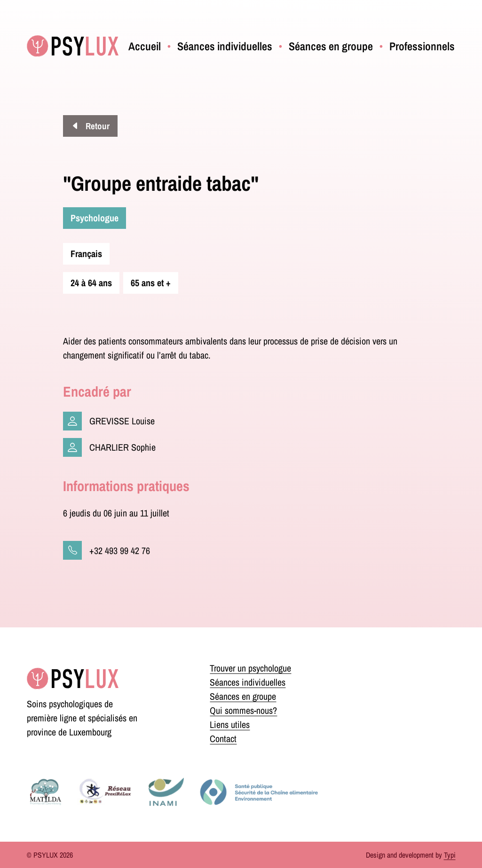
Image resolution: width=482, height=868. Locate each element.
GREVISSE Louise (122, 421)
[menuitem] (145, 46)
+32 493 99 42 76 (120, 551)
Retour (97, 126)
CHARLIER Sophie (122, 447)
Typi (450, 855)
